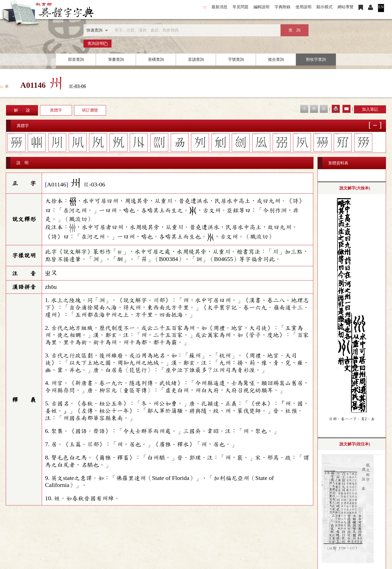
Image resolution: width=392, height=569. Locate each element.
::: (205, 7)
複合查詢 (276, 59)
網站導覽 (345, 7)
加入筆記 (370, 109)
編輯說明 (261, 7)
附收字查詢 (316, 59)
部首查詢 (76, 59)
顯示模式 (324, 7)
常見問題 (240, 7)
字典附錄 (282, 7)
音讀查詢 (196, 59)
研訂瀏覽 (90, 110)
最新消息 (219, 7)
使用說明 (303, 7)
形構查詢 (156, 59)
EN (381, 7)
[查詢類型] (96, 30)
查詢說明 (97, 44)
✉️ (346, 109)
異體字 (56, 110)
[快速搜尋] (194, 30)
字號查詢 (236, 59)
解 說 (22, 110)
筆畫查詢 (116, 59)
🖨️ (336, 109)
